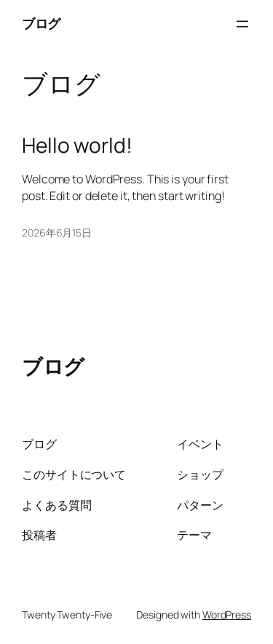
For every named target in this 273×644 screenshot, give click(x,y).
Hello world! (77, 146)
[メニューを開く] (242, 24)
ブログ (41, 23)
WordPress (227, 615)
